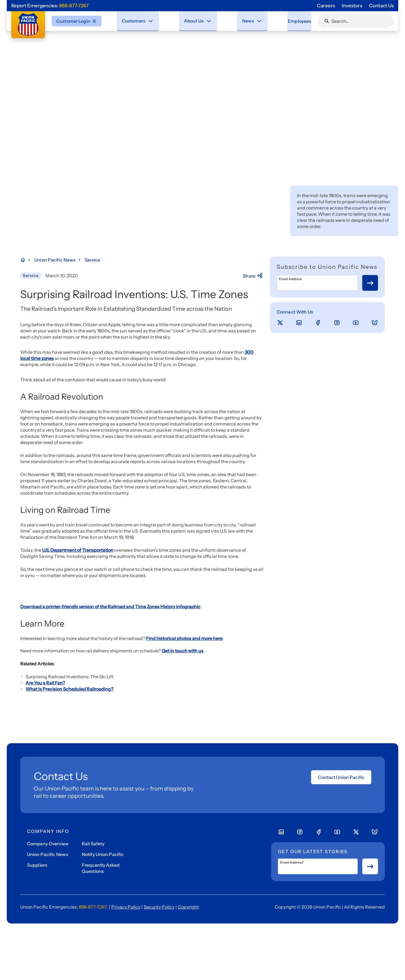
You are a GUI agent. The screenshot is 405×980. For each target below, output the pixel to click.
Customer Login (77, 21)
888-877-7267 (74, 6)
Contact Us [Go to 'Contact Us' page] (381, 6)
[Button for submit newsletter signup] (370, 283)
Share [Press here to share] (253, 276)
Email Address (290, 279)
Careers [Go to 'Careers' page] (326, 6)
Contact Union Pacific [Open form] (341, 918)
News (241, 21)
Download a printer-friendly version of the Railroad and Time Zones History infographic (110, 748)
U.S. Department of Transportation (78, 550)
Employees (294, 21)
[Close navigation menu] (151, 21)
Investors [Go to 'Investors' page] (352, 6)
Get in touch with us (183, 792)
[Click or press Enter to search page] (327, 21)
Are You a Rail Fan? (45, 824)
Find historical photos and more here (184, 780)
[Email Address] (317, 283)
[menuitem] (138, 21)
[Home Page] (26, 260)
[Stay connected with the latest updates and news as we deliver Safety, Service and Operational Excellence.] (252, 21)
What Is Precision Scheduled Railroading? (69, 830)
